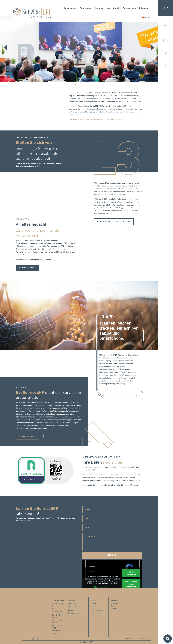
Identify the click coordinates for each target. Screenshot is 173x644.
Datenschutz (144, 639)
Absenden (111, 555)
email (33, 639)
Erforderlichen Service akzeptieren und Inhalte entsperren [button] (131, 587)
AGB (135, 639)
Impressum (127, 639)
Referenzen (86, 8)
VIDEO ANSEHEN (125, 222)
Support (71, 610)
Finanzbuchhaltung (75, 613)
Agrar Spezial (73, 604)
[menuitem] (145, 17)
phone (28, 639)
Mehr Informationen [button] (102, 587)
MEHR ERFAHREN (104, 222)
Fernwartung (129, 8)
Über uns (98, 8)
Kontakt (116, 8)
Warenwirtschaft (74, 607)
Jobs (108, 8)
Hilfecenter (144, 8)
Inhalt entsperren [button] (131, 573)
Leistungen (69, 8)
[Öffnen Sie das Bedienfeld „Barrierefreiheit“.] (168, 639)
